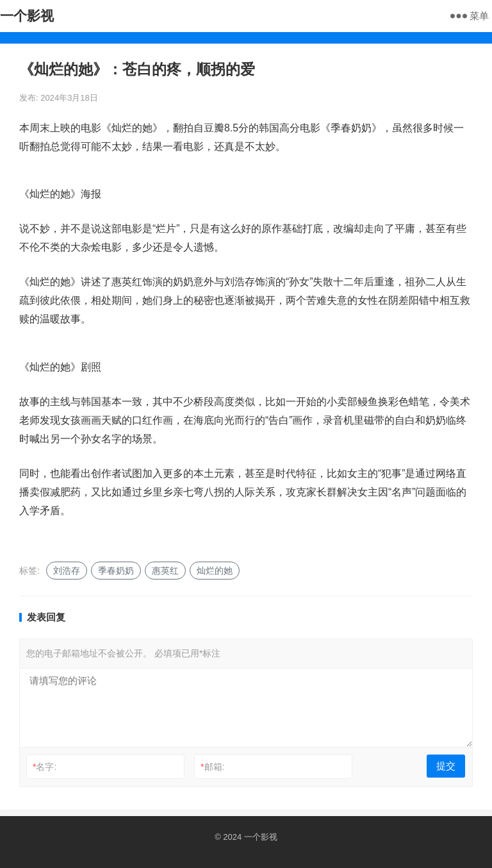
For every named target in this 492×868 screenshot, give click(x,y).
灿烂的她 (215, 571)
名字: (45, 767)
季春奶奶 (116, 571)
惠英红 (165, 571)
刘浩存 (67, 571)
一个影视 (27, 16)
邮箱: (212, 767)
